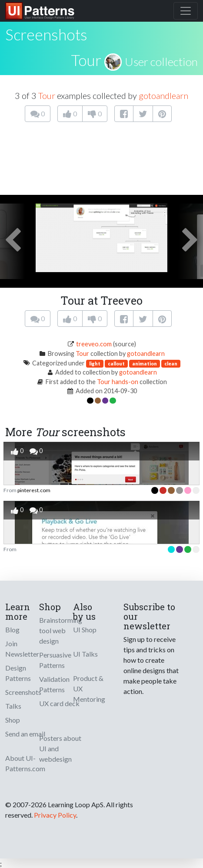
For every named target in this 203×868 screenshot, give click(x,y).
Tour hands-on (118, 382)
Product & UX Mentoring (89, 689)
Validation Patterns (54, 684)
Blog (12, 630)
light (95, 363)
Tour (86, 60)
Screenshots (23, 692)
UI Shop (85, 630)
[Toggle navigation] (186, 11)
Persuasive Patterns (55, 660)
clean (171, 363)
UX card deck (59, 703)
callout (116, 363)
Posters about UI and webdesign (60, 748)
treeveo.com (94, 344)
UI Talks (85, 654)
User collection (161, 62)
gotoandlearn (163, 95)
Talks (13, 706)
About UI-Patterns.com (25, 763)
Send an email (25, 734)
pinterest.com (34, 490)
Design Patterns (18, 673)
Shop (13, 720)
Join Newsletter (22, 649)
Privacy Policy (55, 815)
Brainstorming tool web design (61, 630)
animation (145, 363)
